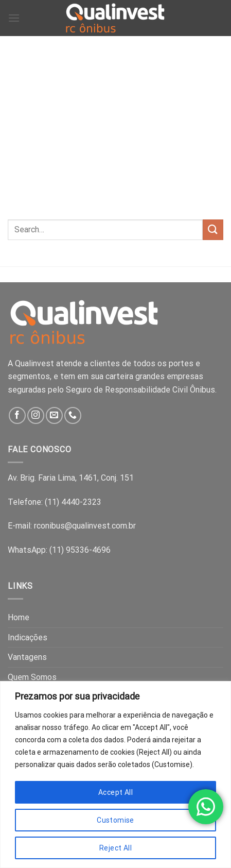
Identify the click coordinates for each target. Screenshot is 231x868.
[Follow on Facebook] (17, 415)
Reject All (115, 848)
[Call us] (73, 415)
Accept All (115, 792)
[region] (115, 775)
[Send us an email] (54, 415)
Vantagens (27, 657)
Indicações (28, 637)
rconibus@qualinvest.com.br (85, 526)
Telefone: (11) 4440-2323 (55, 502)
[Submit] (213, 229)
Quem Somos (32, 677)
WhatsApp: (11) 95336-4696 (59, 550)
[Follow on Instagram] (36, 415)
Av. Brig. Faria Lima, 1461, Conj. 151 (71, 478)
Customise (115, 820)
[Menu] (14, 18)
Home (19, 617)
